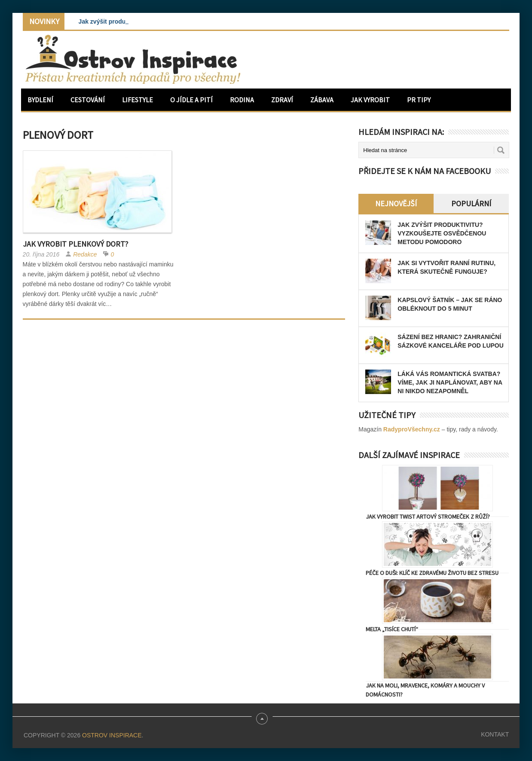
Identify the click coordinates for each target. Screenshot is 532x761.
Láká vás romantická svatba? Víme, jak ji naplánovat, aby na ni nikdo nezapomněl (450, 382)
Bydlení (40, 100)
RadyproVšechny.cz (412, 429)
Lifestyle (138, 100)
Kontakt (495, 734)
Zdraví (282, 100)
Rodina (242, 100)
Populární (471, 203)
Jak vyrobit (370, 100)
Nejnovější (396, 203)
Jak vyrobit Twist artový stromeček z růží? (428, 517)
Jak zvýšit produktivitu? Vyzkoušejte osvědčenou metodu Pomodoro (442, 233)
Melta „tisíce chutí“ (392, 629)
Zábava (322, 100)
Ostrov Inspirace (112, 735)
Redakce (85, 254)
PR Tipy (419, 100)
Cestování (88, 100)
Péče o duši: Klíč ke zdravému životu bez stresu (432, 573)
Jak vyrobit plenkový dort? (75, 244)
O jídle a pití (191, 100)
